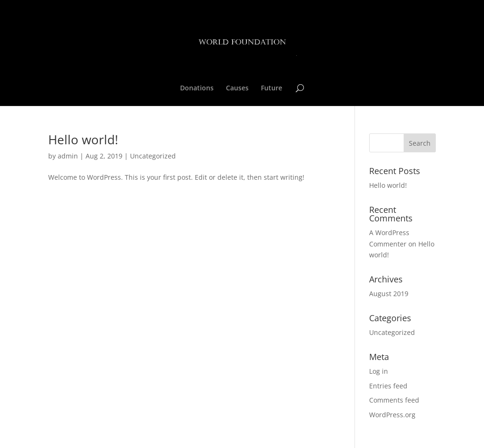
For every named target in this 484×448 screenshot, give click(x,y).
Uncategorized (153, 156)
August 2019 (389, 294)
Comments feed (394, 400)
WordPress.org (392, 415)
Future (272, 88)
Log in (379, 371)
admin (68, 156)
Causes (237, 88)
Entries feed (388, 386)
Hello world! (83, 140)
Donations (197, 88)
